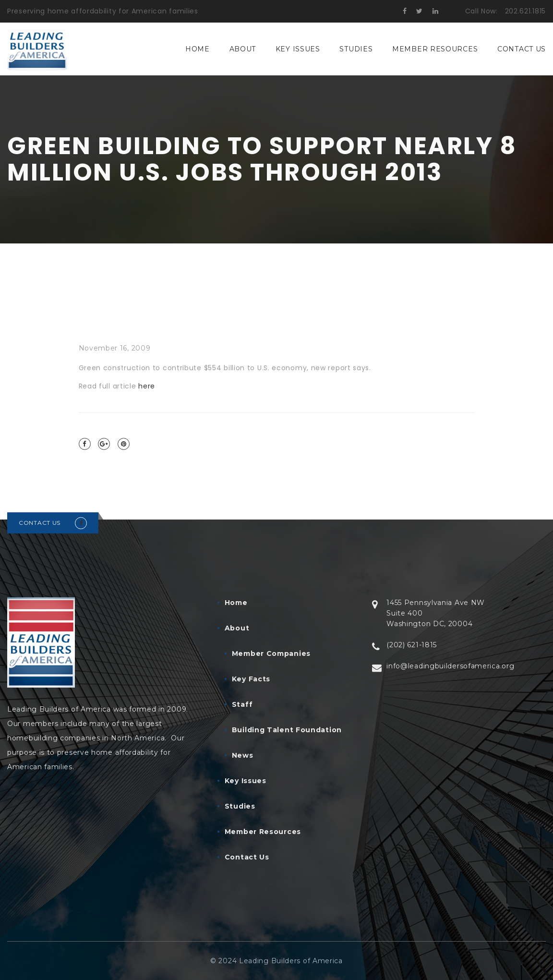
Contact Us (522, 49)
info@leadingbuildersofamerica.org (450, 666)
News (243, 755)
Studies (356, 49)
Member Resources (435, 49)
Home (198, 49)
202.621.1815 (525, 11)
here (147, 386)
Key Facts (251, 679)
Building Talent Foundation (287, 730)
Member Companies (271, 653)
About (243, 49)
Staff (242, 704)
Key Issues (298, 49)
